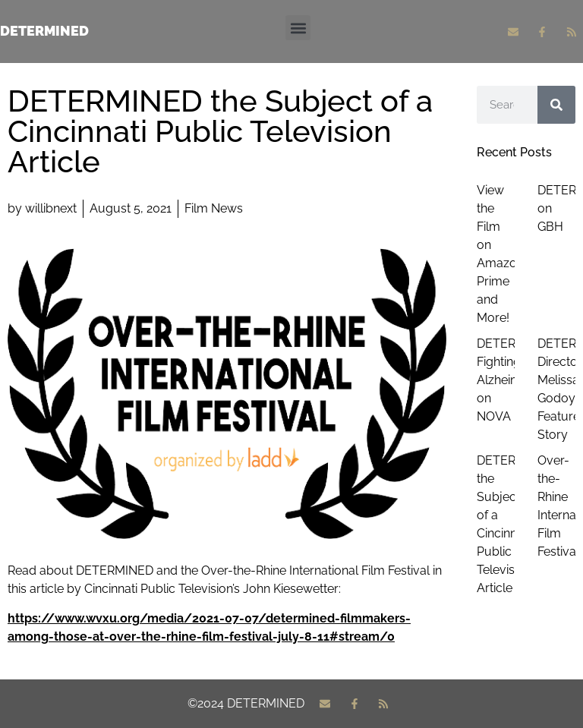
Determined (44, 31)
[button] (298, 28)
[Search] (556, 105)
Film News (214, 208)
